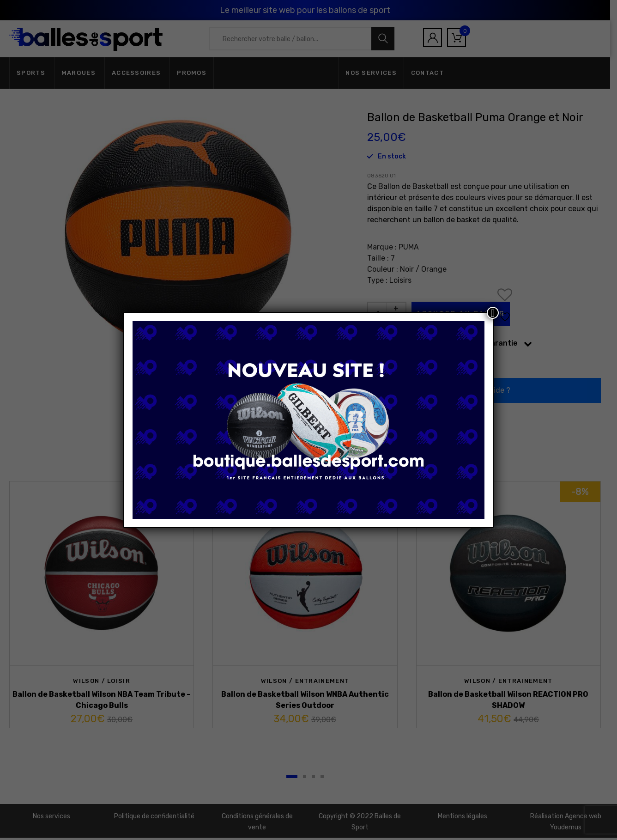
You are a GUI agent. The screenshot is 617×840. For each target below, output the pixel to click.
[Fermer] (493, 313)
